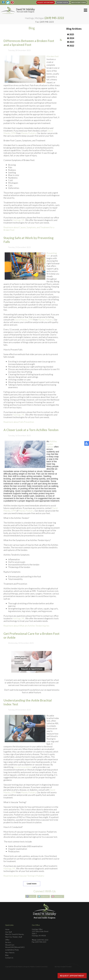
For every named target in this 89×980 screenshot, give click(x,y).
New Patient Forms (79, 2)
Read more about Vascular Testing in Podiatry (24, 880)
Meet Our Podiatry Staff (14, 937)
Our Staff (8, 932)
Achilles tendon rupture (52, 448)
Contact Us (9, 958)
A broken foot (53, 61)
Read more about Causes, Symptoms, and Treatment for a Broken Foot (29, 233)
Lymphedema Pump (12, 950)
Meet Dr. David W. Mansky (15, 934)
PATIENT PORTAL (63, 2)
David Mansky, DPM (24, 324)
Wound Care (10, 945)
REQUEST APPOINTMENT (46, 2)
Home (7, 929)
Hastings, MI (18, 225)
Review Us (59, 896)
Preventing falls (52, 259)
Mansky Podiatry (29, 138)
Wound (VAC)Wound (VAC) (15, 947)
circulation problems (23, 772)
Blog (7, 955)
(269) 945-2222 (54, 18)
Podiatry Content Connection (39, 967)
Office (7, 940)
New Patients (10, 953)
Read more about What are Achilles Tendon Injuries (26, 630)
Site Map (57, 967)
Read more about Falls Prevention (19, 426)
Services (8, 942)
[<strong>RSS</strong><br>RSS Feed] (61, 44)
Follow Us (45, 896)
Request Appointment (72, 976)
